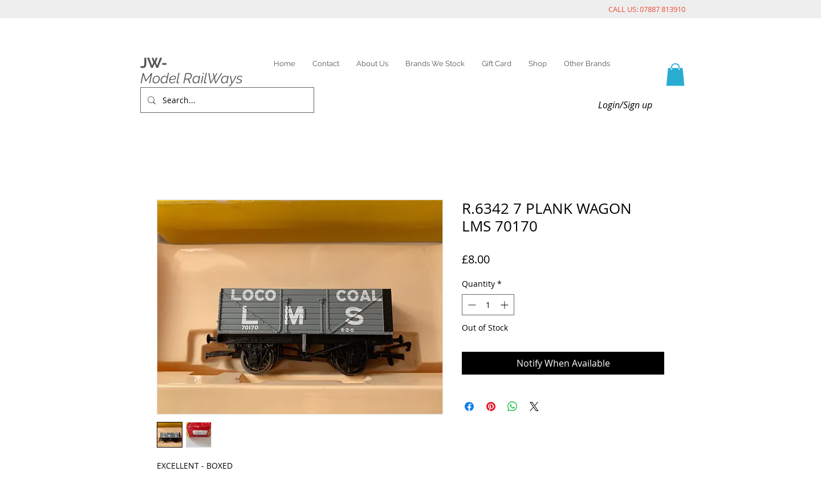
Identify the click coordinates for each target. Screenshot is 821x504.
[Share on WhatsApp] (513, 407)
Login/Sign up (625, 105)
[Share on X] (534, 407)
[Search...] (226, 100)
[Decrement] (471, 305)
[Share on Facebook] (469, 407)
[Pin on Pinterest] (491, 407)
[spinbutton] (488, 305)
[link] (675, 74)
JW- (154, 63)
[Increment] (505, 305)
